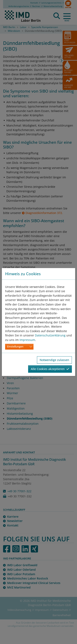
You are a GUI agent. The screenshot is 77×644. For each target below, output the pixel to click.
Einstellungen (15, 347)
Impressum (27, 340)
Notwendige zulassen (54, 360)
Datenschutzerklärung (50, 335)
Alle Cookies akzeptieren (50, 369)
